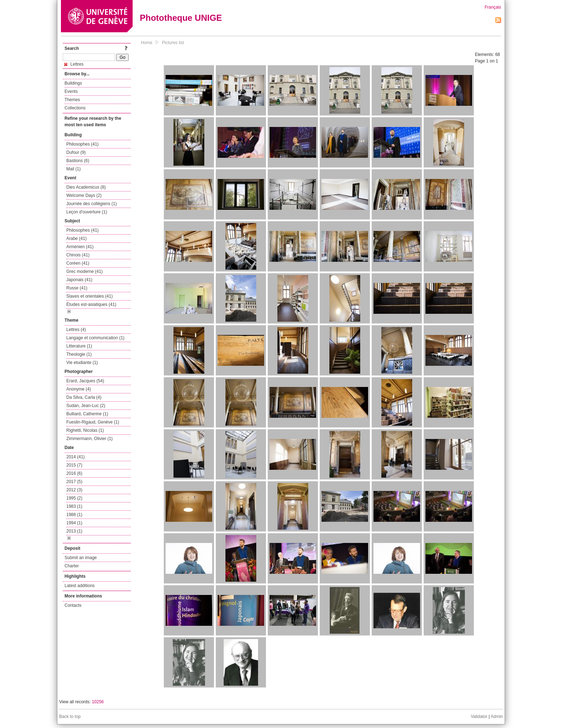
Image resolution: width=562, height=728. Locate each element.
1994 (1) (74, 523)
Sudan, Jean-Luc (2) (86, 406)
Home (147, 43)
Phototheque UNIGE (181, 18)
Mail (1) (73, 169)
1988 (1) (74, 515)
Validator (479, 717)
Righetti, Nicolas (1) (85, 430)
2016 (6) (74, 473)
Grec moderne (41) (84, 271)
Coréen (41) (78, 263)
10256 (98, 702)
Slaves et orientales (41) (89, 296)
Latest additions (80, 586)
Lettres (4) (76, 330)
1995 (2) (74, 498)
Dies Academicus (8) (86, 187)
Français (493, 7)
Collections (75, 108)
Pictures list (173, 43)
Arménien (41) (80, 247)
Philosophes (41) (82, 144)
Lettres (74, 64)
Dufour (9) (76, 152)
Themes (72, 100)
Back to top (70, 717)
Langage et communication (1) (95, 338)
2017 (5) (74, 482)
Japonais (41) (79, 280)
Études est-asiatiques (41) (91, 304)
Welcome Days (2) (84, 195)
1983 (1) (74, 506)
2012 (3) (74, 490)
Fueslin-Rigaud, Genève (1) (93, 422)
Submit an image (81, 558)
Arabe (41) (77, 238)
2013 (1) (74, 531)
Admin (497, 717)
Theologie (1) (79, 354)
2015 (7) (74, 465)
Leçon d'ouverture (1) (87, 212)
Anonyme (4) (79, 389)
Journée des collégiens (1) (92, 204)
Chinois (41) (78, 255)
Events (71, 91)
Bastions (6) (78, 161)
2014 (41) (75, 457)
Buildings (73, 83)
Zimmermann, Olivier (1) (89, 439)
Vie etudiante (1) (82, 363)
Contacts (73, 605)
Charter (72, 566)
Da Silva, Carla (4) (84, 397)
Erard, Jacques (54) (85, 381)
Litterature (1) (79, 346)
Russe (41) (77, 288)
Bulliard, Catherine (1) (87, 414)
